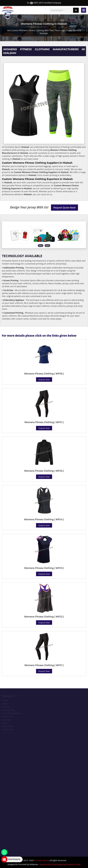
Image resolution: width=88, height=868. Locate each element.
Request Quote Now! (64, 208)
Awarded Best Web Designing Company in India (60, 864)
